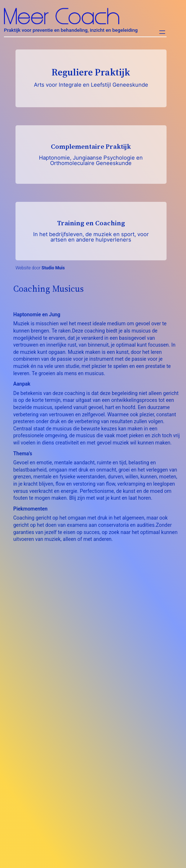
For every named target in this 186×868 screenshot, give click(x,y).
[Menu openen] (162, 32)
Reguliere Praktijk (91, 77)
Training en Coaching (91, 231)
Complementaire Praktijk (91, 154)
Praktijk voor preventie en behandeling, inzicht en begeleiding (71, 30)
